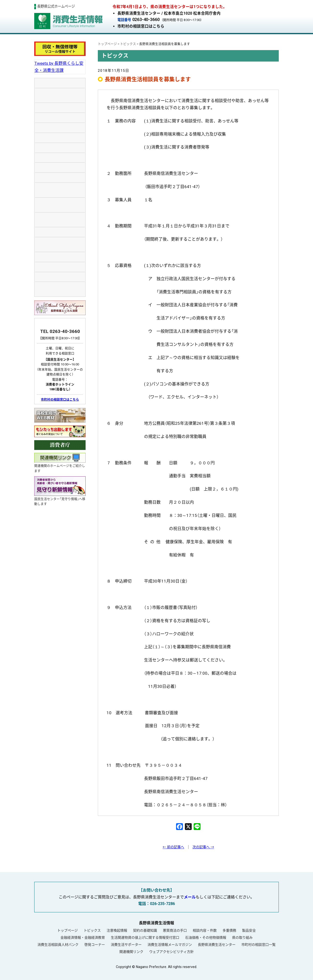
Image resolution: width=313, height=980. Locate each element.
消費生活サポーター (126, 945)
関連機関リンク (131, 952)
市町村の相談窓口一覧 (258, 945)
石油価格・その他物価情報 (206, 937)
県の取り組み (242, 937)
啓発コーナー (95, 945)
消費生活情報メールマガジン (170, 945)
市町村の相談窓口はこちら (141, 26)
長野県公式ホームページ (56, 6)
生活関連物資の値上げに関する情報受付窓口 (145, 937)
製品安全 (249, 930)
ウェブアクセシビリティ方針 (171, 952)
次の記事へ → (203, 847)
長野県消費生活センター (217, 945)
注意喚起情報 (117, 930)
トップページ (67, 930)
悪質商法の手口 (175, 930)
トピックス (92, 930)
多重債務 (229, 930)
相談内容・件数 (205, 930)
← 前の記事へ (173, 847)
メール (190, 897)
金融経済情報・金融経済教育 (83, 937)
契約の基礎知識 (145, 930)
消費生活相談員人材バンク (58, 945)
